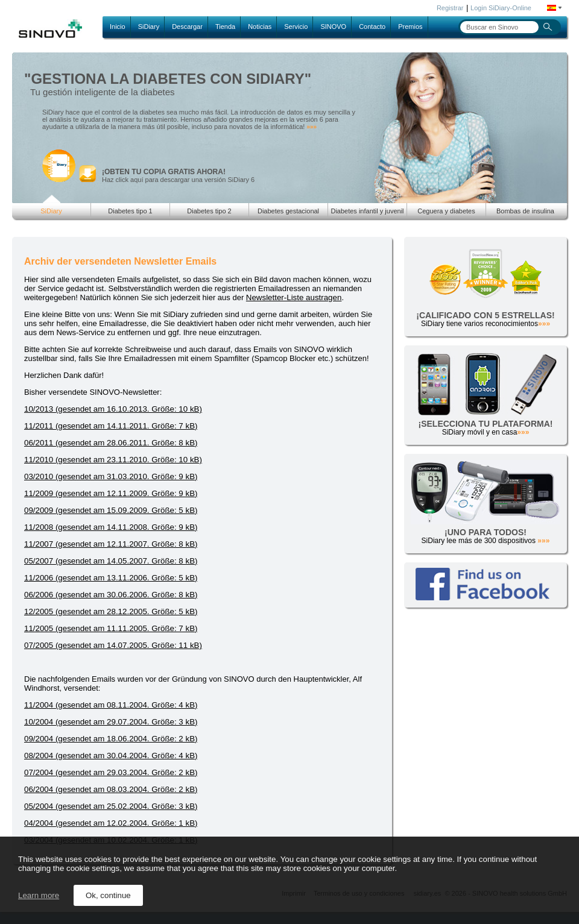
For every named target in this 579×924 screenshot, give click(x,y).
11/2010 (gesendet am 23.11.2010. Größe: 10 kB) (113, 460)
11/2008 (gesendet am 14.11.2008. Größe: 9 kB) (111, 527)
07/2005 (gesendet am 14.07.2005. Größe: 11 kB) (113, 645)
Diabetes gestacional (288, 211)
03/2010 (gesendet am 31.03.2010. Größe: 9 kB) (111, 476)
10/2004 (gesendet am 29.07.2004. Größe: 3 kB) (111, 722)
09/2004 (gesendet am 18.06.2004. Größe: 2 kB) (111, 739)
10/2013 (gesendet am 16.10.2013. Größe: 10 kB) (113, 409)
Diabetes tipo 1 (130, 211)
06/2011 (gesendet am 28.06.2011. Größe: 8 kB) (111, 443)
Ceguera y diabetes (446, 211)
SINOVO (333, 27)
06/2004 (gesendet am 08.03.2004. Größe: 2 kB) (111, 789)
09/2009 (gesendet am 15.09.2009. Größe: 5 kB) (111, 510)
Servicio (296, 27)
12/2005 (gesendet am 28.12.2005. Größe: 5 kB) (111, 611)
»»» (312, 127)
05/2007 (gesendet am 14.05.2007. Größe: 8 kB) (111, 561)
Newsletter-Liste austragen (294, 297)
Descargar (187, 27)
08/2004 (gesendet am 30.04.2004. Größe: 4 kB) (111, 756)
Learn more (39, 895)
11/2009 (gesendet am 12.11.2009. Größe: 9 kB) (111, 493)
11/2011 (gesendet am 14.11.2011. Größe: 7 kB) (111, 426)
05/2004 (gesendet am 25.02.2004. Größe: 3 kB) (111, 806)
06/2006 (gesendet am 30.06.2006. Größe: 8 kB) (111, 595)
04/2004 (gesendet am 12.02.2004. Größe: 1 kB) (111, 823)
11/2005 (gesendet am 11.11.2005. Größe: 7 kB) (111, 628)
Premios (410, 27)
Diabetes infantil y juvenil (367, 211)
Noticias (260, 27)
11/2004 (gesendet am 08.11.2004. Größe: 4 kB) (111, 705)
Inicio (118, 27)
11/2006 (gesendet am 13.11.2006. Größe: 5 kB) (111, 578)
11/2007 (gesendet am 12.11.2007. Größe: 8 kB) (111, 544)
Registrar (450, 8)
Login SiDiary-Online (501, 8)
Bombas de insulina (525, 211)
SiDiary (149, 27)
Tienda (225, 27)
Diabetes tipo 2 (209, 211)
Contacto (372, 27)
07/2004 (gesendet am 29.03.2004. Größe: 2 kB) (111, 772)
